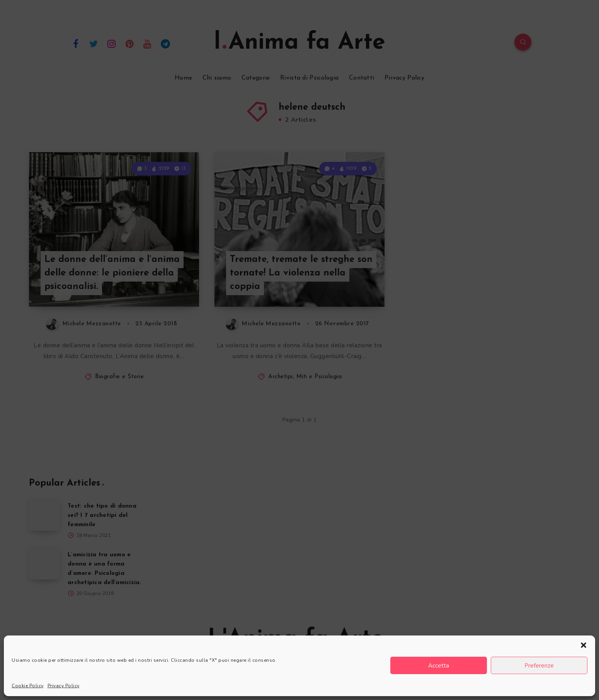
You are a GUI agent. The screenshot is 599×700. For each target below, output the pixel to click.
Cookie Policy (28, 686)
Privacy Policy (64, 686)
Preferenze (539, 666)
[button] (584, 645)
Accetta (439, 666)
